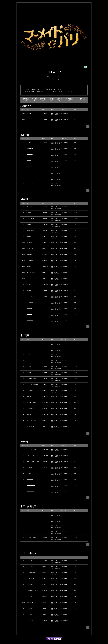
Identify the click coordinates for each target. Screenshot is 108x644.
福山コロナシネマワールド (32, 520)
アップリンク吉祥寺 (30, 231)
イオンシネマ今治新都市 (31, 538)
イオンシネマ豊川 (30, 391)
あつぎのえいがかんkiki (31, 272)
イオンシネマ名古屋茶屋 (31, 379)
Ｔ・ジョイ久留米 (30, 567)
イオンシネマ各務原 (30, 409)
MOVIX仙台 (29, 160)
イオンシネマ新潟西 (30, 343)
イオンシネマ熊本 (30, 585)
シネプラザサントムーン (31, 420)
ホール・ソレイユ (30, 532)
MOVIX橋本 (29, 266)
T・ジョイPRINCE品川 (31, 219)
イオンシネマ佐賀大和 (31, 573)
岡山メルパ (29, 514)
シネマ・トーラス (30, 119)
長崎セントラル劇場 (30, 579)
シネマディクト (30, 142)
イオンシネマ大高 (30, 373)
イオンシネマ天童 (30, 178)
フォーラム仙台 (30, 166)
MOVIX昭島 (29, 237)
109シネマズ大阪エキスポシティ (33, 461)
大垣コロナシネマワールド (32, 403)
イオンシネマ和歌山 (30, 491)
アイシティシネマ (30, 361)
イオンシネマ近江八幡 (31, 485)
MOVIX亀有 (29, 225)
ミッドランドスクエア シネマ (32, 385)
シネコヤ (28, 278)
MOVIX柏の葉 (29, 308)
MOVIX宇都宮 (29, 314)
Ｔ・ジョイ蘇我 (30, 302)
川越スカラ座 (29, 290)
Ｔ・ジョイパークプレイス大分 (33, 591)
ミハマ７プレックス (30, 614)
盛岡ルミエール (30, 154)
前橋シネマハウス (30, 320)
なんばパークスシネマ (31, 455)
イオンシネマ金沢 (30, 367)
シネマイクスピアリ (30, 296)
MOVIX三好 (29, 397)
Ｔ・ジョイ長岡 (30, 349)
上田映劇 (28, 355)
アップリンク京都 (30, 479)
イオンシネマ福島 (30, 184)
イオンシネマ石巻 (30, 172)
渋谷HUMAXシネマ (30, 213)
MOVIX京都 (29, 473)
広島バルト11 (29, 526)
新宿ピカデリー (30, 207)
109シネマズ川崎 (30, 249)
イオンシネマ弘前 (30, 148)
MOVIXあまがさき (30, 467)
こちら (64, 91)
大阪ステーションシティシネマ (33, 449)
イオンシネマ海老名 (30, 260)
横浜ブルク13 (29, 243)
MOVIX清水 (29, 414)
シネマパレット (30, 608)
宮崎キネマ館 (29, 596)
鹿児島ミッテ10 (30, 602)
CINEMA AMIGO (30, 254)
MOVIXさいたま (30, 284)
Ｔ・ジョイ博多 (30, 561)
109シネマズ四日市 (30, 426)
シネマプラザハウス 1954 (32, 620)
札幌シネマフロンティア (31, 113)
